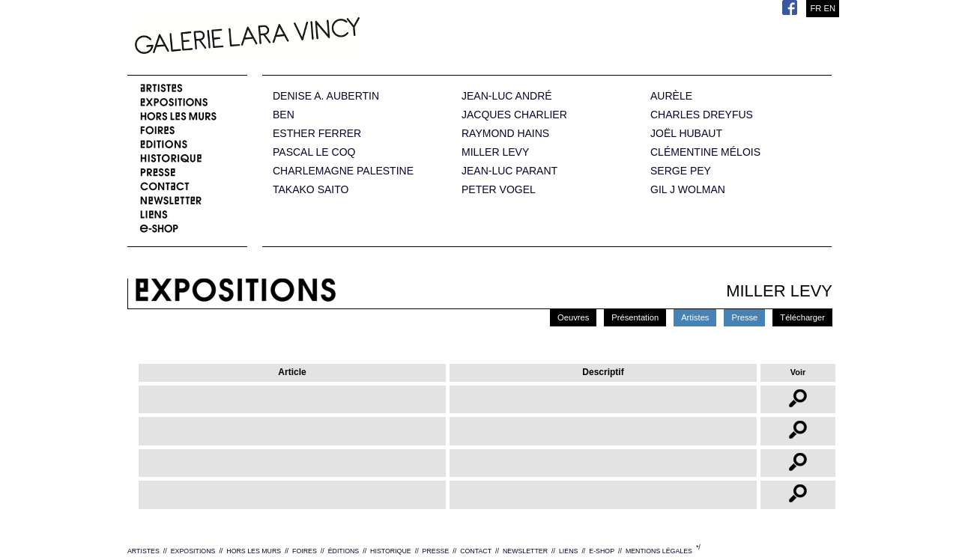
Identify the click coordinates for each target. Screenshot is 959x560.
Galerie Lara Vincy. (322, 37)
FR (816, 8)
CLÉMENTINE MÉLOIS (705, 152)
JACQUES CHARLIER (514, 115)
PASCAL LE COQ (314, 152)
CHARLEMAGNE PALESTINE (343, 171)
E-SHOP (602, 551)
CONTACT (476, 551)
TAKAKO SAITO (311, 190)
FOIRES (305, 551)
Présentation (635, 317)
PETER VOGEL (499, 190)
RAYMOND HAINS (505, 134)
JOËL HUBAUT (686, 134)
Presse (744, 317)
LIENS (568, 551)
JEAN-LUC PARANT (509, 171)
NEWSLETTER (525, 551)
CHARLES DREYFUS (702, 115)
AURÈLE (671, 96)
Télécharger (802, 317)
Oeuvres (573, 317)
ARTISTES (143, 551)
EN (829, 8)
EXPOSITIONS (193, 551)
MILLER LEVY (495, 152)
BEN (284, 115)
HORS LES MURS (254, 551)
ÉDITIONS (344, 551)
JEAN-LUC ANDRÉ (507, 96)
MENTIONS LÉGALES (659, 551)
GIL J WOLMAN (688, 190)
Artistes (695, 317)
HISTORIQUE (391, 551)
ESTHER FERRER (317, 134)
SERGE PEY (681, 171)
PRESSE (436, 551)
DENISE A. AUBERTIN (326, 96)
